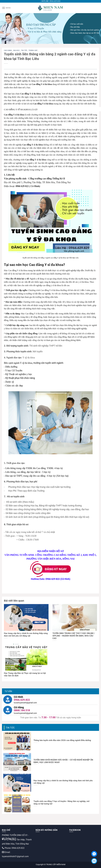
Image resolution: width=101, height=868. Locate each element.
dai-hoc (17, 50)
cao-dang (8, 50)
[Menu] (6, 8)
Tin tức (24, 50)
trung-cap (33, 50)
